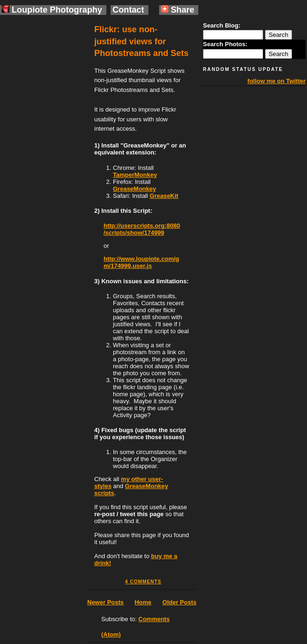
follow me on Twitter (276, 81)
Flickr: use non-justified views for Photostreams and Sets (141, 41)
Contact (128, 10)
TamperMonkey (135, 175)
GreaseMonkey (135, 189)
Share (178, 10)
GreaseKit (164, 196)
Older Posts (179, 602)
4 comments (143, 582)
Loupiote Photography (52, 10)
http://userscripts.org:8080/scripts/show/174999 (142, 229)
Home (143, 602)
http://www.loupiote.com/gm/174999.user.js (141, 262)
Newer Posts (105, 602)
